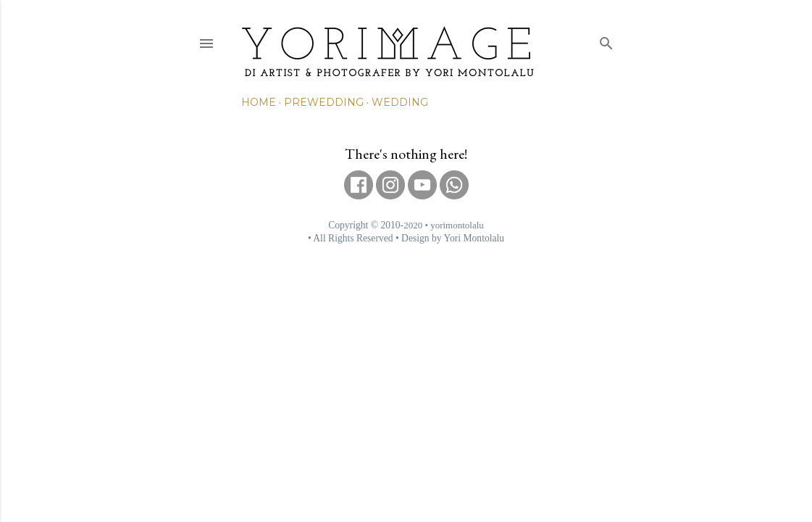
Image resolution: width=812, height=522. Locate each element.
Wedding (400, 102)
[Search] (606, 40)
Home (259, 102)
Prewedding (324, 102)
